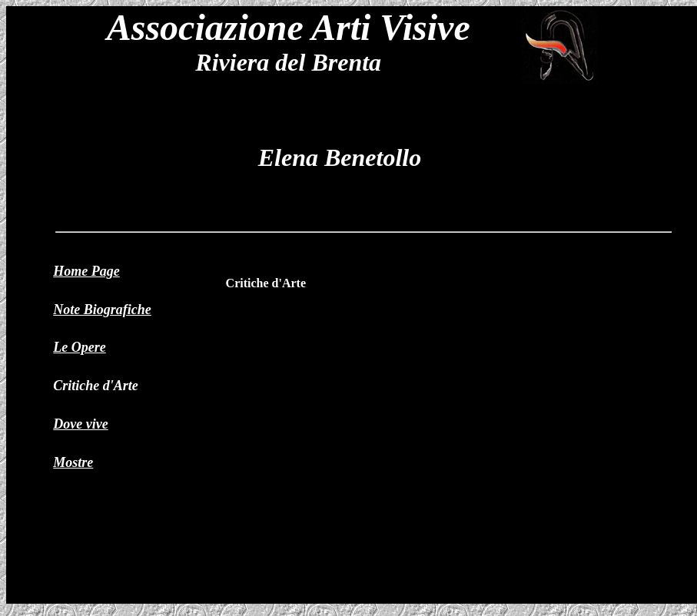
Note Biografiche (102, 310)
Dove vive (80, 424)
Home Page (86, 271)
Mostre (73, 462)
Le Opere (79, 347)
